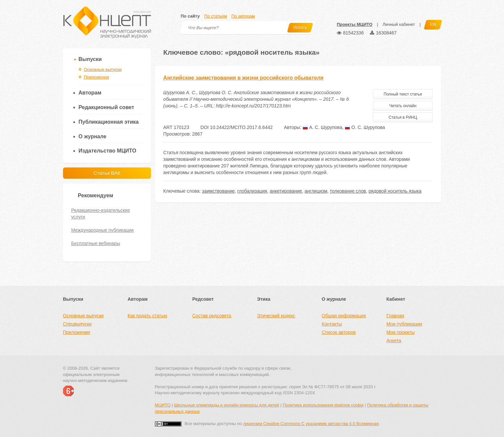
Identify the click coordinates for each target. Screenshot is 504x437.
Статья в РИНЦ (403, 117)
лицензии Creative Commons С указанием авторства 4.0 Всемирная (311, 424)
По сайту (190, 16)
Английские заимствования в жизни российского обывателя (243, 78)
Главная (395, 316)
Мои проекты (401, 332)
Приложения (97, 77)
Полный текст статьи (403, 94)
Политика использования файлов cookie (323, 405)
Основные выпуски (103, 69)
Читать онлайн (403, 106)
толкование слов (348, 191)
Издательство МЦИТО (108, 151)
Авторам (90, 93)
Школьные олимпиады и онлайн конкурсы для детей (226, 405)
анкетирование (286, 191)
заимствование (218, 191)
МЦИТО (163, 405)
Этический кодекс (276, 316)
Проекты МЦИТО (355, 24)
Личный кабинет (399, 24)
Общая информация (344, 316)
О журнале (93, 136)
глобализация (252, 191)
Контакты (332, 324)
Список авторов (339, 332)
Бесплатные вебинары (96, 243)
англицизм (316, 191)
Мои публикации (404, 324)
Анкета (394, 341)
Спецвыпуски (77, 324)
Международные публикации (103, 230)
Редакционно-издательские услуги (101, 214)
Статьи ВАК (107, 173)
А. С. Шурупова (323, 127)
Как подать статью (147, 316)
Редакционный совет (107, 107)
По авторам (243, 16)
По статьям (216, 16)
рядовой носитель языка (395, 191)
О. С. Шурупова (365, 127)
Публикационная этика (109, 122)
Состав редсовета (212, 316)
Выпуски (90, 59)
